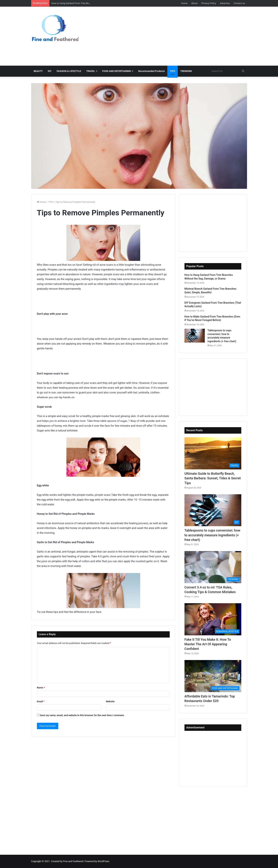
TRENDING (186, 71)
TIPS (172, 71)
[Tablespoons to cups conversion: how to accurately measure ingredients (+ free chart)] (195, 336)
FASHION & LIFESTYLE (69, 71)
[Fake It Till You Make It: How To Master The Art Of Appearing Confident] (213, 619)
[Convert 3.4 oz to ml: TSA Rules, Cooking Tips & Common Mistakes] (213, 567)
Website (110, 701)
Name (41, 688)
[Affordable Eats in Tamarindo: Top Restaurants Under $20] (213, 676)
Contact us (239, 3)
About (195, 3)
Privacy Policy (209, 3)
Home (184, 3)
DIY (50, 71)
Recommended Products (151, 71)
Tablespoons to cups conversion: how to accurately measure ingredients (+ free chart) (212, 535)
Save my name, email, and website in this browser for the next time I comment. (82, 715)
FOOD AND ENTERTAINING (117, 71)
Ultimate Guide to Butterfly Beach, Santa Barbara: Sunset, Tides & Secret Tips (213, 478)
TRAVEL (91, 71)
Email (41, 701)
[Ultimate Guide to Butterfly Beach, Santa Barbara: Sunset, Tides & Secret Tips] (213, 453)
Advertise (225, 3)
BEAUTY (38, 71)
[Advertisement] (176, 36)
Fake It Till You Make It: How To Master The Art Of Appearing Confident (208, 644)
